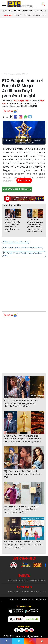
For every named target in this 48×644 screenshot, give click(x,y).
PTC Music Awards (18, 580)
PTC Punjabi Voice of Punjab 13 (16, 242)
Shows (17, 11)
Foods (40, 11)
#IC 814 (27, 15)
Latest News (7, 11)
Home (4, 74)
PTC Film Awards (37, 580)
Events (25, 11)
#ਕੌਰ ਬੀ (18, 15)
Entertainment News (19, 74)
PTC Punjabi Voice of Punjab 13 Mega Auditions (23, 247)
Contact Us (27, 599)
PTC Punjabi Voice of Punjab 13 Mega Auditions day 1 (23, 254)
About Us (13, 599)
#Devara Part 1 (40, 15)
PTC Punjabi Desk (21, 101)
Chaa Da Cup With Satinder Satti (25, 592)
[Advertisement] (24, 45)
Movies (33, 11)
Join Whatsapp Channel (18, 189)
